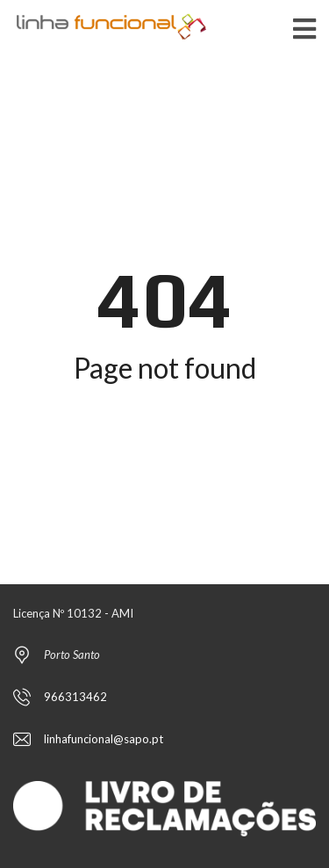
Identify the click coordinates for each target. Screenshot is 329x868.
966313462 (75, 697)
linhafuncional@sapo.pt (104, 739)
